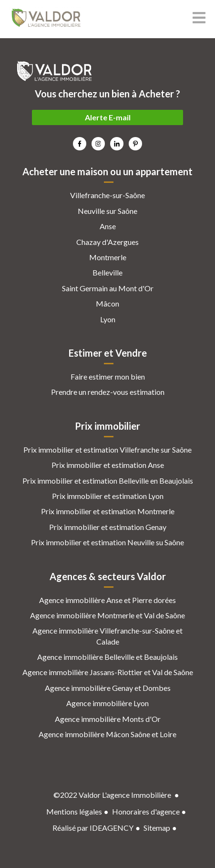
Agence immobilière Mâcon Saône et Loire (107, 734)
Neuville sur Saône (107, 211)
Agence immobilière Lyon (107, 703)
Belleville (107, 272)
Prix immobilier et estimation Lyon (108, 496)
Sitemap (157, 828)
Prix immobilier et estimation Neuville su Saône (107, 542)
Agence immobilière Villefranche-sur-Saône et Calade (107, 636)
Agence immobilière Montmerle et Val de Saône (107, 615)
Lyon (108, 319)
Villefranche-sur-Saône (107, 195)
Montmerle (108, 257)
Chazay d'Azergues (107, 242)
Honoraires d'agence (146, 811)
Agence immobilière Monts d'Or (108, 719)
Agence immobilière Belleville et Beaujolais (107, 657)
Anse (108, 226)
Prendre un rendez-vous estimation (108, 392)
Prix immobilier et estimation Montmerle (108, 511)
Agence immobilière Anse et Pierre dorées (107, 600)
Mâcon (107, 303)
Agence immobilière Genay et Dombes (108, 688)
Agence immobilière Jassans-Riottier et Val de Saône (108, 672)
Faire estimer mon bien (108, 376)
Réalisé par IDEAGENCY (93, 828)
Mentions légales (74, 811)
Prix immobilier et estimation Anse (108, 465)
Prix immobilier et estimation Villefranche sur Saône (107, 450)
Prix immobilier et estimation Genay (108, 527)
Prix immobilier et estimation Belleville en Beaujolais (108, 481)
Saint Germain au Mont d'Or (108, 288)
